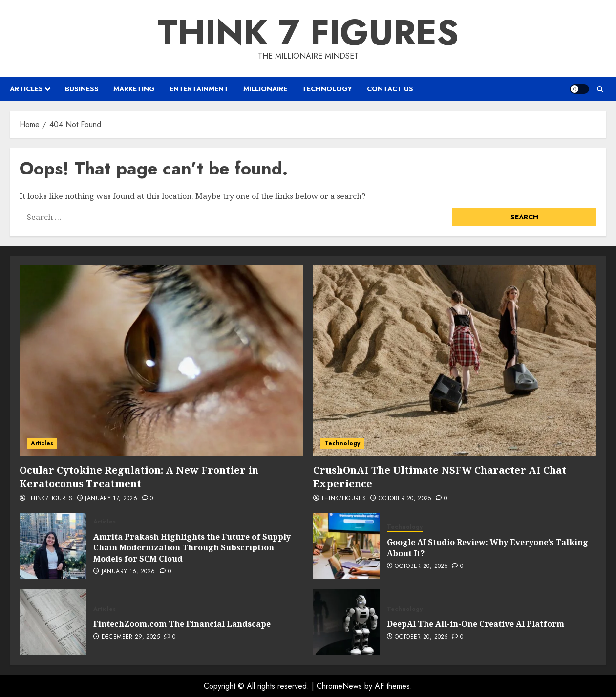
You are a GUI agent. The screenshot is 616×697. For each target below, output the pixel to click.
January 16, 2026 (128, 572)
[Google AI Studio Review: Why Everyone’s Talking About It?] (346, 546)
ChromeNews (339, 686)
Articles (26, 89)
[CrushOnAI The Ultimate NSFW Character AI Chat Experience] (455, 361)
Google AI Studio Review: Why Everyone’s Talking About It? (488, 547)
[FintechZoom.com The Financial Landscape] (53, 622)
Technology (327, 89)
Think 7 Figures (308, 32)
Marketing (134, 89)
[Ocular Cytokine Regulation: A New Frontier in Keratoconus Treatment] (161, 361)
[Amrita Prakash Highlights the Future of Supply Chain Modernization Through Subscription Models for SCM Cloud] (53, 546)
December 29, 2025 (131, 637)
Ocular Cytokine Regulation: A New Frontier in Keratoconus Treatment (139, 477)
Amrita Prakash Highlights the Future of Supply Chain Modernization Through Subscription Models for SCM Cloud (192, 548)
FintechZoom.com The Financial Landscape (182, 624)
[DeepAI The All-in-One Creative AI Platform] (346, 622)
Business (82, 89)
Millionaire (265, 89)
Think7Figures (50, 499)
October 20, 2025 (405, 499)
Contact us (390, 89)
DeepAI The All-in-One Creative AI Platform (476, 624)
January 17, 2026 (111, 499)
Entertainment (199, 89)
